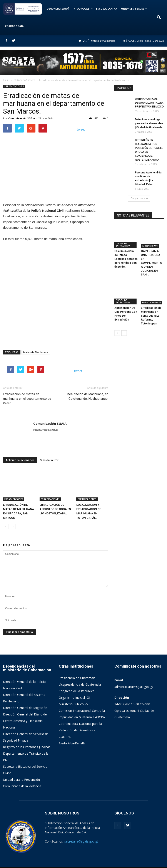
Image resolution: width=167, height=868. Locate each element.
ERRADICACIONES (14, 86)
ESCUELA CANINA (107, 9)
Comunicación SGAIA (22, 118)
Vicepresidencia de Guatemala (80, 674)
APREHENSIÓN (150, 238)
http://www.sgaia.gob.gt (46, 430)
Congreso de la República (77, 681)
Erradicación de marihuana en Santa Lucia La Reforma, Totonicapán (151, 301)
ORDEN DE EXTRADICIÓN (123, 237)
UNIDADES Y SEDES (134, 9)
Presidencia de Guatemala (77, 668)
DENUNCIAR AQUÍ (58, 9)
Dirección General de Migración (25, 698)
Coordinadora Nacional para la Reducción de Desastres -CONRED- (80, 720)
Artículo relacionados (20, 460)
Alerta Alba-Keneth (72, 733)
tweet (81, 129)
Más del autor (49, 460)
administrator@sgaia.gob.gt (134, 677)
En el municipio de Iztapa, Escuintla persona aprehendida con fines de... (126, 251)
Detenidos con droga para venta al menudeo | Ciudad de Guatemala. (149, 123)
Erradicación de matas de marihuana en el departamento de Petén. (27, 399)
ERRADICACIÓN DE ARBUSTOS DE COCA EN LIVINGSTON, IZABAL (55, 499)
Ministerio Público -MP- (75, 694)
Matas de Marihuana (36, 352)
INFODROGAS (83, 9)
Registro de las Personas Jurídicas (27, 737)
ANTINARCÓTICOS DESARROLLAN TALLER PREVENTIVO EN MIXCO (149, 103)
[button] (159, 17)
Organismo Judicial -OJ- (75, 688)
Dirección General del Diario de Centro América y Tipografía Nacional (25, 711)
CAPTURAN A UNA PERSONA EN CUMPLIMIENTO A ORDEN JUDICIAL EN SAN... (151, 255)
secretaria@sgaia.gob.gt (81, 831)
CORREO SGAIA (14, 26)
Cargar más (139, 198)
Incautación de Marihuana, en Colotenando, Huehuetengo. (87, 396)
